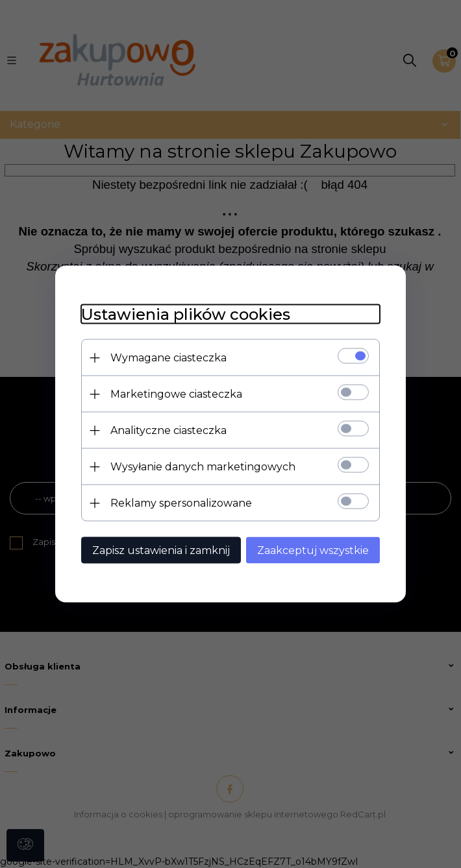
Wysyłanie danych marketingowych (203, 467)
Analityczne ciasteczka (168, 430)
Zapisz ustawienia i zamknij (161, 550)
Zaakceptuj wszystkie (313, 550)
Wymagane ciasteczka (168, 358)
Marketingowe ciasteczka (176, 394)
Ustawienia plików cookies (186, 314)
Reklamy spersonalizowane (181, 503)
